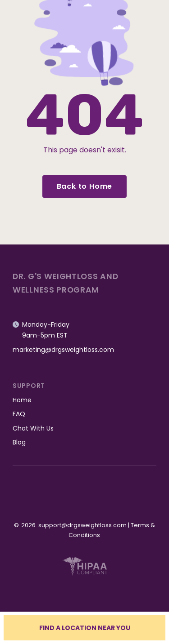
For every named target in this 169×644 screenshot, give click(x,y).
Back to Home (85, 186)
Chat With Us (33, 428)
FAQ (19, 414)
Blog (19, 442)
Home (22, 400)
